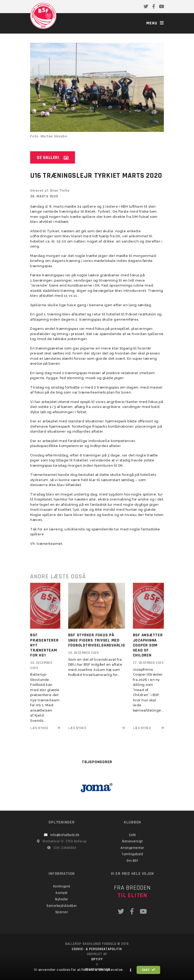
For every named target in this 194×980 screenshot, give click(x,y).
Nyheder (62, 899)
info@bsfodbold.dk (62, 835)
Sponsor (62, 912)
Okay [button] (148, 970)
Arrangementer (132, 848)
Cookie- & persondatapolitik (97, 949)
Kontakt (62, 893)
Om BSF (132, 861)
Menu (155, 23)
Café (133, 835)
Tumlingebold (132, 854)
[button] (131, 970)
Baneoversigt (132, 841)
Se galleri (53, 157)
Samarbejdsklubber (62, 906)
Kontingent (62, 886)
